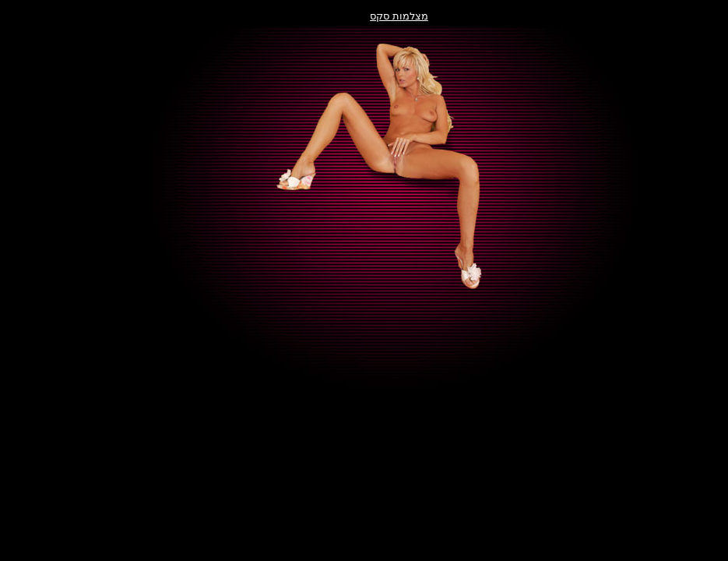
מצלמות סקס (364, 16)
